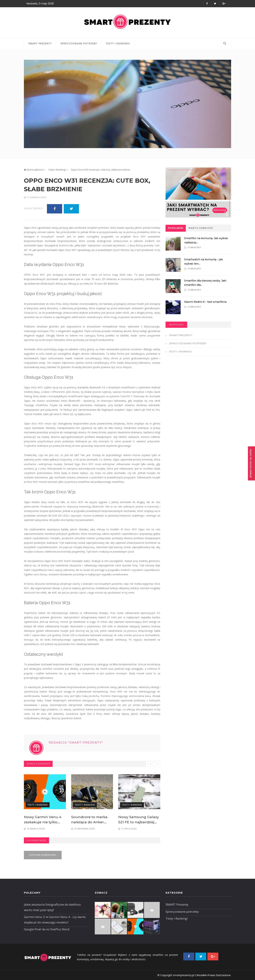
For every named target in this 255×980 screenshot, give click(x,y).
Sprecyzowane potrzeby (79, 43)
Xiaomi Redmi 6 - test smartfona (206, 302)
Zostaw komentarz (43, 855)
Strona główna (34, 170)
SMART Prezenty (40, 43)
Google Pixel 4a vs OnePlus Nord (47, 929)
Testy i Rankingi (118, 43)
